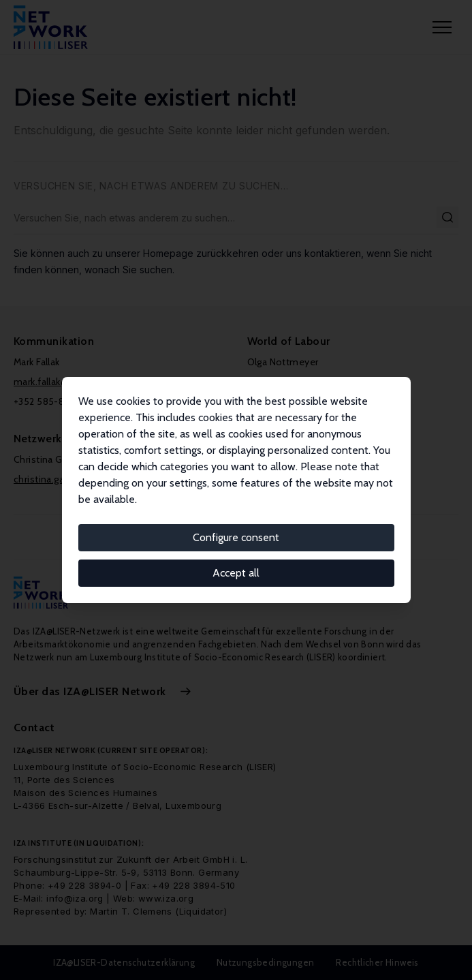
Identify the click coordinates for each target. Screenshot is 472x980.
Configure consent (236, 537)
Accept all (236, 573)
